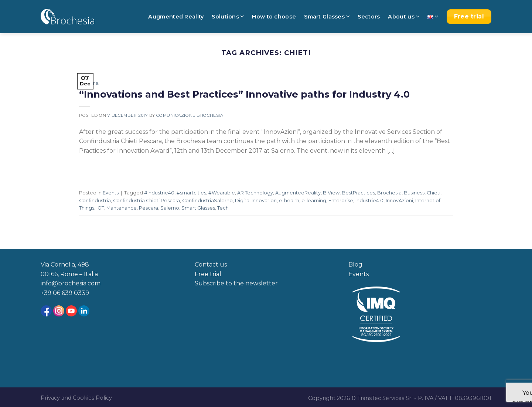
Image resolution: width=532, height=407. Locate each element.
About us (404, 16)
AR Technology (255, 193)
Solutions (228, 16)
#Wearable (222, 193)
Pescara (149, 208)
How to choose (274, 17)
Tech (223, 208)
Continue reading (112, 168)
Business (414, 193)
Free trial (208, 274)
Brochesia (389, 193)
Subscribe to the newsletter (236, 283)
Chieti (434, 193)
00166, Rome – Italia (69, 274)
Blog (355, 264)
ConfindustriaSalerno (207, 201)
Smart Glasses (327, 16)
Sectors (369, 17)
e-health (289, 201)
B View (331, 193)
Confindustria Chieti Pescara (146, 201)
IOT (100, 208)
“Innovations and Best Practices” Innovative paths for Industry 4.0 (244, 94)
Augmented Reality (176, 17)
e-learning (314, 201)
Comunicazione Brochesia (190, 115)
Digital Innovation (256, 201)
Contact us (211, 264)
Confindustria (95, 201)
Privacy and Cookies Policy (76, 398)
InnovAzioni (399, 201)
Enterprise (341, 201)
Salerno (170, 208)
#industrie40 (159, 193)
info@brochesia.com (71, 283)
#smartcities (191, 193)
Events (89, 84)
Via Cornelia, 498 (65, 264)
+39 (47, 293)
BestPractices (358, 193)
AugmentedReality (298, 193)
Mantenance (122, 208)
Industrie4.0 (369, 201)
